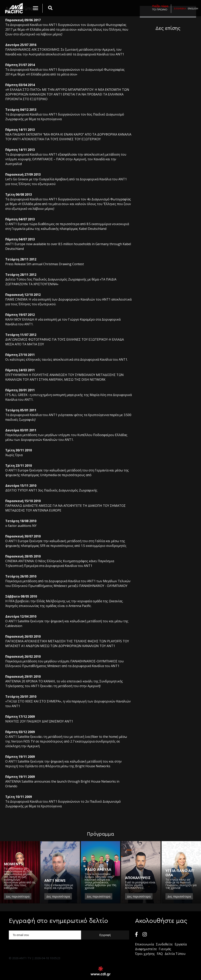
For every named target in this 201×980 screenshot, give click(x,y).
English (193, 8)
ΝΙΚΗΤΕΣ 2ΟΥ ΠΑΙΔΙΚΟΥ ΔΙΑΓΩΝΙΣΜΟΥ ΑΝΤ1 (39, 721)
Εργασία (181, 944)
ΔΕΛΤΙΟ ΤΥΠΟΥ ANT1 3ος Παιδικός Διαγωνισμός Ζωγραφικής (51, 490)
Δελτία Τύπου (175, 954)
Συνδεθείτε (164, 944)
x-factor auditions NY (21, 526)
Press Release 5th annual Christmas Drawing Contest (45, 264)
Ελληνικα (180, 8)
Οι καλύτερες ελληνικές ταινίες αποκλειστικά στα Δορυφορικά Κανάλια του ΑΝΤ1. (67, 359)
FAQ (160, 954)
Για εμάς (165, 949)
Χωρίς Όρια (14, 455)
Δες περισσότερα (18, 896)
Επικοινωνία (144, 944)
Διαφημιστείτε (146, 949)
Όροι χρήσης (145, 954)
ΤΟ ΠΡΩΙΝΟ (160, 8)
